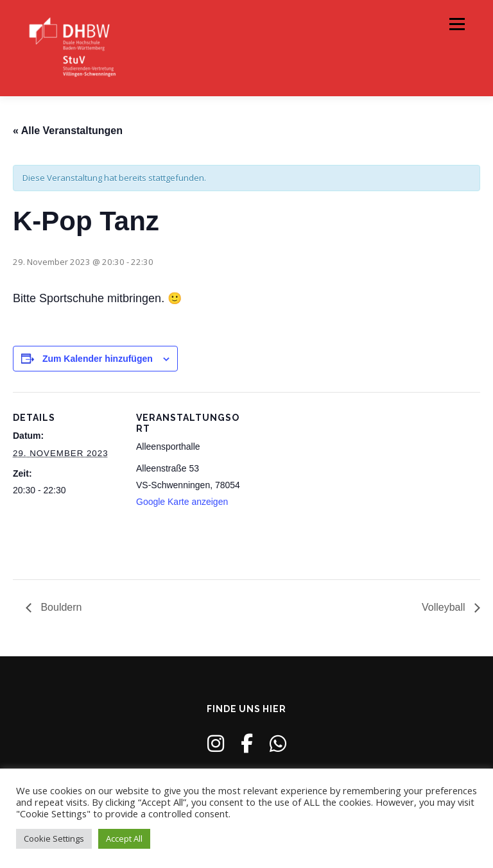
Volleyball (445, 607)
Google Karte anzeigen (182, 502)
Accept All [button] (124, 838)
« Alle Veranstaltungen (68, 131)
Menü (457, 24)
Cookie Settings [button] (54, 838)
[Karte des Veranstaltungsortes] (327, 481)
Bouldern (60, 607)
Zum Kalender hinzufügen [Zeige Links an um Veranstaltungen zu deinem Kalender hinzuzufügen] (98, 359)
